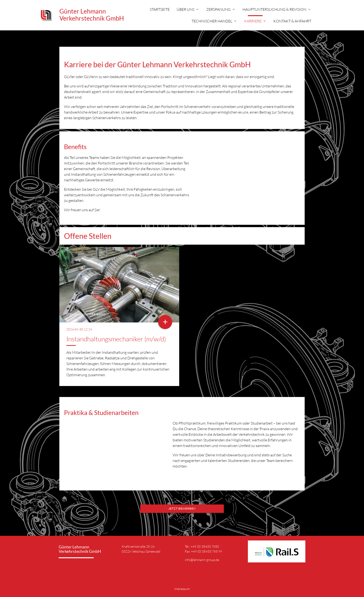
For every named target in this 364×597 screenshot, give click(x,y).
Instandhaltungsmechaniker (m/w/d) (116, 339)
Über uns (188, 9)
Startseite (160, 9)
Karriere (255, 21)
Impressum (182, 589)
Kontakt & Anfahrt (292, 21)
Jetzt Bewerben (182, 509)
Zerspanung (221, 9)
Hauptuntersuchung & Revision (277, 9)
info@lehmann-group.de (202, 560)
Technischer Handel (214, 21)
